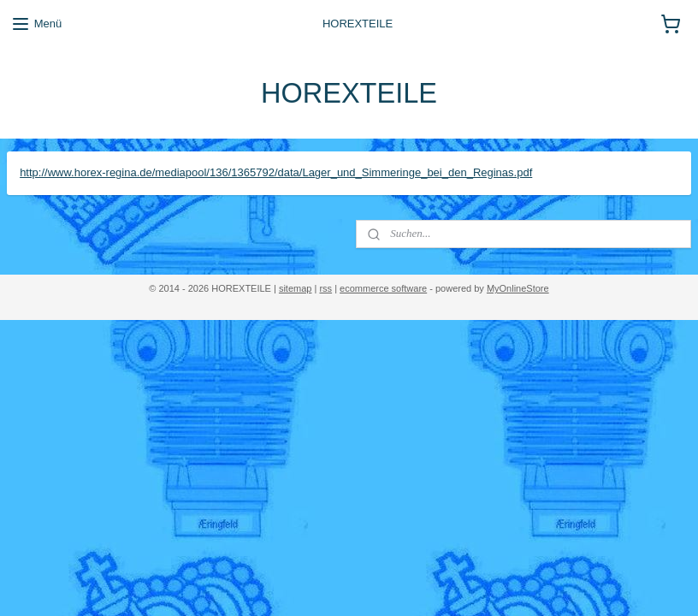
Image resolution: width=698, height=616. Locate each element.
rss (325, 288)
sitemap (296, 288)
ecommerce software (383, 288)
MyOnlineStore (518, 288)
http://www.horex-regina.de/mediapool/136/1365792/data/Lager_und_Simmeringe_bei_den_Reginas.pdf (276, 172)
